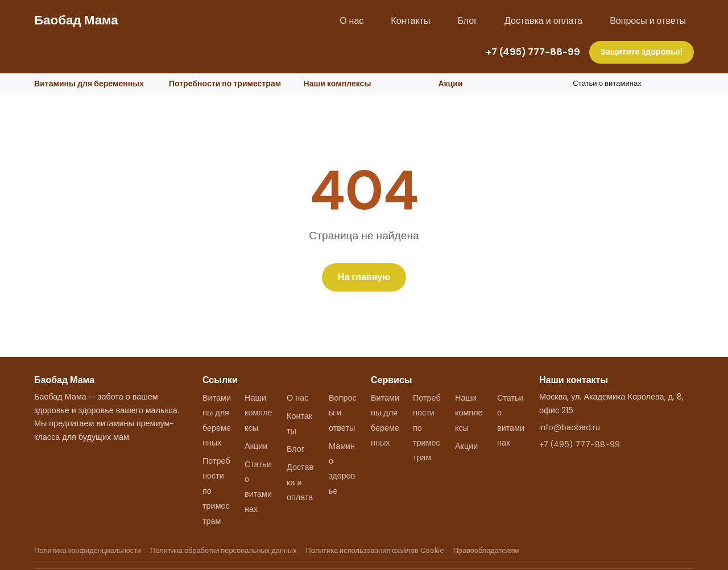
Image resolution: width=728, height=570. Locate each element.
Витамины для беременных (89, 84)
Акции (450, 84)
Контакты (410, 21)
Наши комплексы (338, 84)
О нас (351, 21)
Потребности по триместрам (225, 84)
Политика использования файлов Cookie (375, 550)
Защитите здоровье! (642, 52)
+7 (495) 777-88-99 (533, 52)
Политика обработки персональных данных (223, 550)
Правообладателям (486, 550)
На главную (364, 277)
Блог (467, 21)
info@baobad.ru (570, 427)
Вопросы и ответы (648, 21)
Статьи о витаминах (607, 83)
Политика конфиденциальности (88, 550)
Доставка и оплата (543, 21)
